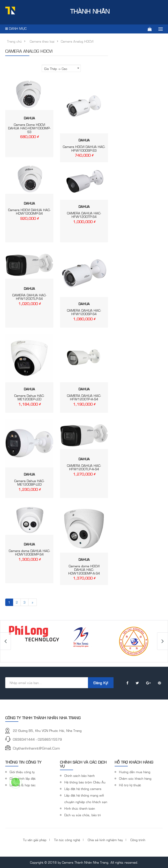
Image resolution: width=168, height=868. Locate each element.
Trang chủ (14, 41)
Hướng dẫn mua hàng (135, 772)
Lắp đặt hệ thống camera (83, 789)
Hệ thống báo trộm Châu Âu (85, 782)
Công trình (138, 840)
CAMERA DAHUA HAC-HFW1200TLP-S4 (29, 297)
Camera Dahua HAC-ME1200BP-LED (29, 483)
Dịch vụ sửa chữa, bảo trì (83, 815)
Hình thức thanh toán (80, 808)
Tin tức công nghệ (67, 840)
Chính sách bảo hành (80, 775)
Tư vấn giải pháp (35, 840)
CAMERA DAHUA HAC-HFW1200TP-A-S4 (84, 397)
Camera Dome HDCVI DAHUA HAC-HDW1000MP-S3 (29, 128)
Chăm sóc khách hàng (135, 778)
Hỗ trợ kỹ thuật (130, 785)
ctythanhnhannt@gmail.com (36, 748)
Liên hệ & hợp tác (23, 785)
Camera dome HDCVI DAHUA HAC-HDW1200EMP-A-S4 (84, 569)
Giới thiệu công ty (22, 772)
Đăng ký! (101, 683)
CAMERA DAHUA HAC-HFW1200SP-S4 (84, 312)
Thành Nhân (57, 11)
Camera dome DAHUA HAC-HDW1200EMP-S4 (29, 552)
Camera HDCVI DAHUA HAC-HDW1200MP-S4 (29, 212)
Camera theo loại (42, 41)
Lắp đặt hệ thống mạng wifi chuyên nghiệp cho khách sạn (86, 798)
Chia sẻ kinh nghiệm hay (105, 840)
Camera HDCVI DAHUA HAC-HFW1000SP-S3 (84, 148)
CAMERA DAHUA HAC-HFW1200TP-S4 (84, 215)
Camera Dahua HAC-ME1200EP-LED (29, 397)
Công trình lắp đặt (23, 778)
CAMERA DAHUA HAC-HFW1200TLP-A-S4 (84, 467)
